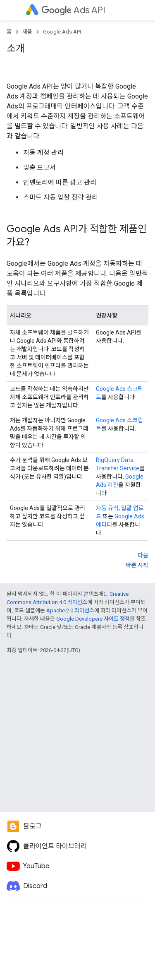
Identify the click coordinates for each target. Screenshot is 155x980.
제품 (27, 32)
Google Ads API (62, 32)
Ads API (73, 10)
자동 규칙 (107, 508)
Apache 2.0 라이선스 (70, 610)
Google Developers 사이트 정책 (93, 619)
